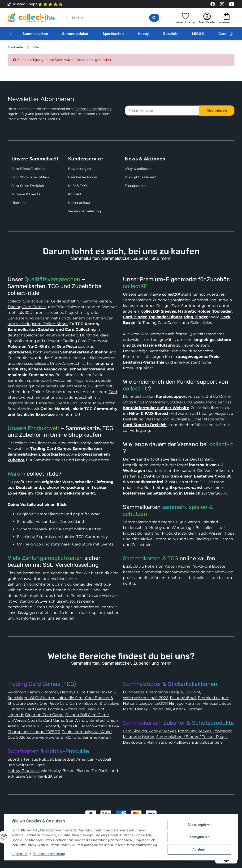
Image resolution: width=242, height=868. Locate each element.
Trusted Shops (35, 4)
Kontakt (75, 194)
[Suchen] (113, 18)
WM (196, 692)
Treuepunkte (135, 186)
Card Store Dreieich (28, 186)
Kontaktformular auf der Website (156, 408)
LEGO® (198, 34)
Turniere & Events (26, 194)
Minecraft (211, 703)
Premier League (213, 698)
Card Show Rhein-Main (30, 177)
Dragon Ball (160, 709)
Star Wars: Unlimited (85, 720)
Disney (141, 709)
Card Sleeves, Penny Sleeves (150, 731)
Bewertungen (79, 169)
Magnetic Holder (139, 737)
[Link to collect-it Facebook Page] (213, 4)
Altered (52, 726)
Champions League (164, 692)
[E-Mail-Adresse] (162, 111)
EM (188, 692)
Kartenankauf (79, 203)
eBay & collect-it (138, 169)
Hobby (143, 34)
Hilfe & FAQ (78, 186)
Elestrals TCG (32, 726)
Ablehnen (199, 849)
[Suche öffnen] (154, 18)
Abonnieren (217, 110)
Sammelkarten (35, 34)
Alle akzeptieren (199, 825)
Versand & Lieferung (85, 211)
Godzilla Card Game (46, 720)
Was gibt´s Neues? (140, 177)
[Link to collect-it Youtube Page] (232, 4)
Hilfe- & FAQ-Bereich (149, 413)
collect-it (135, 389)
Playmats (155, 742)
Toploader (222, 731)
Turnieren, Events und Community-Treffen (76, 403)
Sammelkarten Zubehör (31, 329)
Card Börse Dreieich (28, 169)
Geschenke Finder (83, 177)
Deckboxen (134, 742)
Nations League (138, 703)
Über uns (19, 203)
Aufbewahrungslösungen (198, 742)
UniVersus (17, 720)
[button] (185, 18)
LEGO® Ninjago (169, 703)
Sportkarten (113, 34)
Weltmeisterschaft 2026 (146, 698)
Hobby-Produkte (24, 771)
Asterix (179, 709)
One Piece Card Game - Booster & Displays (79, 703)
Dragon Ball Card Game (87, 715)
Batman (195, 709)
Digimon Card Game (44, 715)
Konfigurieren (199, 837)
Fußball (46, 759)
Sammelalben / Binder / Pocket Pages (192, 737)
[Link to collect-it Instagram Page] (222, 4)
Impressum (20, 854)
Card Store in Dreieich (145, 425)
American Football (94, 759)
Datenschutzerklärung (93, 109)
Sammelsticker (75, 34)
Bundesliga (134, 692)
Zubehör (170, 34)
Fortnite (193, 703)
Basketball (65, 759)
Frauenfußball (183, 698)
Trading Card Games (27, 307)
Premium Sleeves (195, 731)
